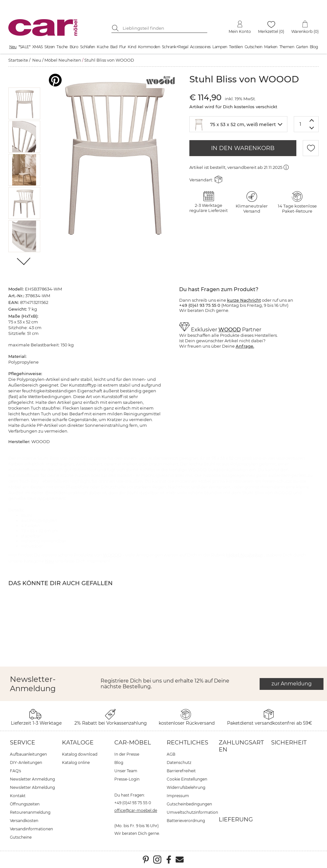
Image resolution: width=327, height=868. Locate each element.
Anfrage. (245, 346)
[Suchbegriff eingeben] (164, 28)
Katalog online (76, 762)
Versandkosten (24, 821)
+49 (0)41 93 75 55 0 (133, 803)
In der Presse (127, 754)
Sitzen (49, 47)
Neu (13, 47)
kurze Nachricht (244, 300)
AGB (171, 754)
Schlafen (87, 47)
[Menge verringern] (312, 128)
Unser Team (126, 771)
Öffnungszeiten (25, 804)
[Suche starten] (116, 28)
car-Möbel (133, 743)
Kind (132, 47)
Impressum (178, 796)
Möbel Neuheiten (63, 60)
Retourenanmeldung (30, 812)
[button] (24, 103)
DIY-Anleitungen (26, 762)
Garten (302, 47)
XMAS (38, 47)
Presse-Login (127, 779)
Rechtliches (187, 743)
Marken (271, 47)
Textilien (236, 47)
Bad (114, 47)
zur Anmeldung (292, 684)
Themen (287, 47)
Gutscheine (21, 837)
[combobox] (238, 124)
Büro (74, 47)
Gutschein (254, 47)
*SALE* (24, 47)
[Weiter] (24, 262)
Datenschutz (179, 762)
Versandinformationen (31, 829)
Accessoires (200, 47)
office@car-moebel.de (136, 810)
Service (23, 743)
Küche (103, 47)
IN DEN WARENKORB (243, 148)
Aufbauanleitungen (28, 754)
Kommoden (149, 47)
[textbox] (238, 124)
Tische (62, 47)
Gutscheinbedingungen (189, 804)
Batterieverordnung (186, 821)
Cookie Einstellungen (187, 779)
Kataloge (78, 743)
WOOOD (230, 330)
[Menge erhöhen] (312, 120)
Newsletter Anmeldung (32, 779)
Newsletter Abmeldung (32, 787)
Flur (123, 47)
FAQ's (15, 771)
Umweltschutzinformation (192, 812)
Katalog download (80, 754)
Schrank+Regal (175, 47)
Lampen (220, 47)
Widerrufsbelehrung (186, 787)
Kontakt (18, 796)
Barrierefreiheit (181, 771)
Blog (314, 47)
